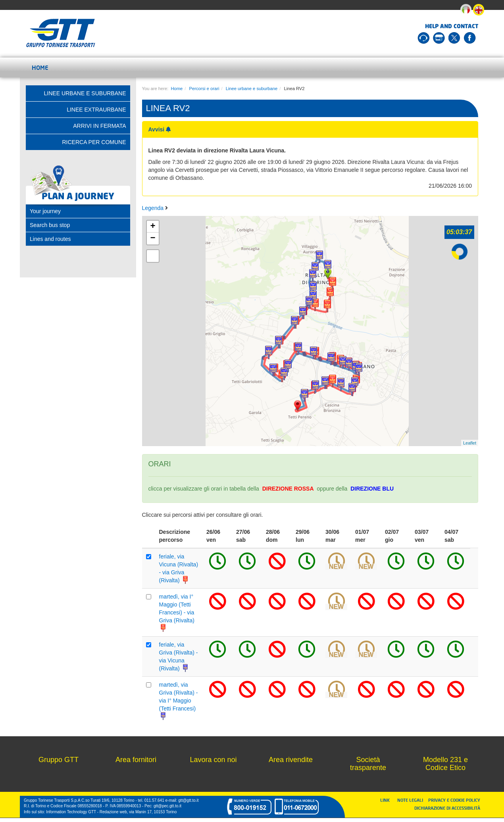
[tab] (78, 211)
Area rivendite (291, 760)
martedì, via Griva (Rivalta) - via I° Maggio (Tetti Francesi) (179, 701)
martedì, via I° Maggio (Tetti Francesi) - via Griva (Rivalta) (177, 612)
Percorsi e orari (204, 89)
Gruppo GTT (59, 760)
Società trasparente (368, 764)
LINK (387, 800)
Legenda (154, 208)
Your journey (45, 211)
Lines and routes (50, 239)
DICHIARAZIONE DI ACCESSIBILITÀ (447, 808)
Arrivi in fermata (99, 126)
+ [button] (153, 227)
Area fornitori (136, 760)
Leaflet (470, 443)
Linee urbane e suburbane (252, 89)
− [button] (153, 239)
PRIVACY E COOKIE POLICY (454, 800)
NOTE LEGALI (412, 800)
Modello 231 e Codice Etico (445, 764)
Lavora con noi (213, 760)
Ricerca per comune (94, 142)
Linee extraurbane (96, 110)
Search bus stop (50, 225)
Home (40, 67)
